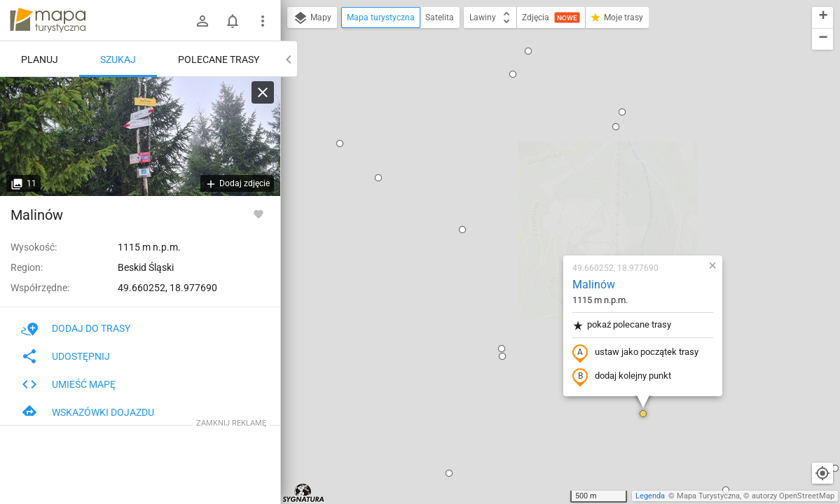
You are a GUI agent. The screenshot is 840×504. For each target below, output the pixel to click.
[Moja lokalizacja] (822, 473)
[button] (379, 68)
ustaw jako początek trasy (552, 191)
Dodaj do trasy (76, 328)
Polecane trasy (219, 59)
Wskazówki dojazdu (88, 412)
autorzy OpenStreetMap (793, 496)
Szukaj (118, 59)
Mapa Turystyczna (708, 496)
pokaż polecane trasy (538, 163)
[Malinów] (140, 136)
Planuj (40, 59)
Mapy (312, 18)
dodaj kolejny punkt (538, 215)
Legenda (650, 496)
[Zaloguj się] (202, 21)
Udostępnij (66, 356)
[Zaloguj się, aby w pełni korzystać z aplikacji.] (259, 213)
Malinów (510, 123)
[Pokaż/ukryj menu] (263, 21)
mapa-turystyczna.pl (48, 20)
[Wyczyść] (263, 92)
